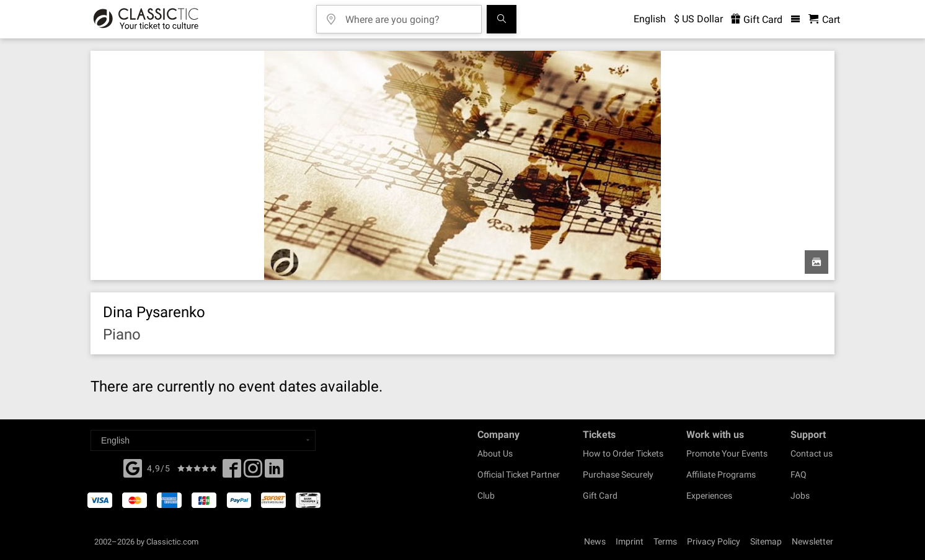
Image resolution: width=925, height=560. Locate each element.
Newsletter (812, 541)
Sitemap (766, 541)
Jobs (800, 496)
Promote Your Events (727, 453)
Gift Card (600, 496)
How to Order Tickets (623, 453)
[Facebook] (133, 467)
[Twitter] (253, 472)
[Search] (502, 19)
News (595, 541)
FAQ (799, 475)
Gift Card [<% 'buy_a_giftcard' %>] (757, 20)
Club (486, 496)
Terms (665, 541)
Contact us (812, 453)
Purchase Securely (618, 475)
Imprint (630, 541)
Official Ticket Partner (519, 475)
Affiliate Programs (721, 475)
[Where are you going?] (408, 15)
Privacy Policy (714, 541)
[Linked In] (274, 472)
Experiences (709, 496)
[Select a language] (203, 440)
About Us (495, 453)
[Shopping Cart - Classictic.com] (824, 20)
